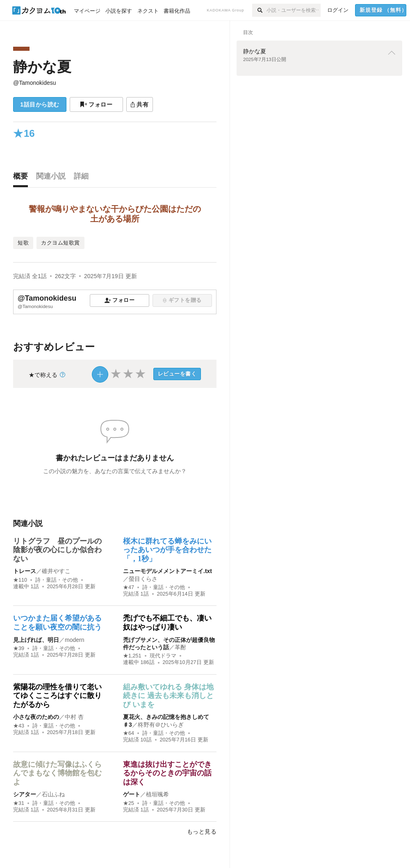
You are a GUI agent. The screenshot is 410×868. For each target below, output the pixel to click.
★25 (129, 803)
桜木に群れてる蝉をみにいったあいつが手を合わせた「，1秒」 (167, 550)
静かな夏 (42, 67)
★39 (19, 648)
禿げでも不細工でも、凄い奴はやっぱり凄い (167, 623)
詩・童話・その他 (57, 580)
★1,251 (132, 656)
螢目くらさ (143, 579)
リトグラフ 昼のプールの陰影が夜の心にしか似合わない (57, 550)
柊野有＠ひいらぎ (161, 725)
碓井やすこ (56, 571)
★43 (19, 726)
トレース (25, 571)
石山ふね (53, 794)
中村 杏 (74, 717)
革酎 (180, 647)
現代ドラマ (163, 656)
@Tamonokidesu (35, 83)
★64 (129, 733)
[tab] (23, 178)
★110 (20, 580)
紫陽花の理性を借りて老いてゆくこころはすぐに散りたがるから (57, 696)
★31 (19, 803)
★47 (129, 587)
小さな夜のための (36, 717)
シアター (25, 794)
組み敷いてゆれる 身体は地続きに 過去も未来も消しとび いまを (168, 696)
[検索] (259, 10)
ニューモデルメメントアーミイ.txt (167, 571)
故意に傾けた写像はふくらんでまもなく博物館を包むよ (57, 773)
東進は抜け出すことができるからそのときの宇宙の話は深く (167, 773)
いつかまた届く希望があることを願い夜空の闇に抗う (57, 623)
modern (74, 640)
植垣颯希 (157, 794)
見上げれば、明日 (36, 640)
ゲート (132, 794)
